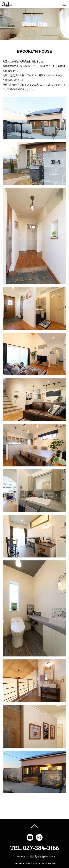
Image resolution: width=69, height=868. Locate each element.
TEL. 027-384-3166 (34, 848)
